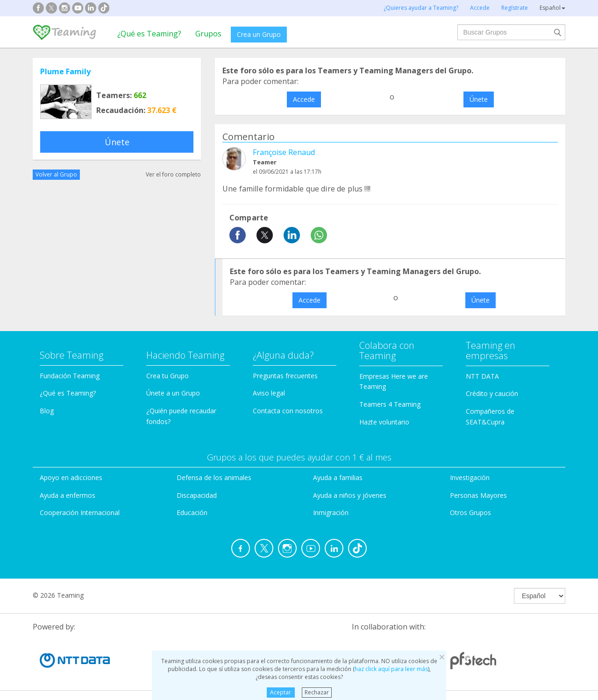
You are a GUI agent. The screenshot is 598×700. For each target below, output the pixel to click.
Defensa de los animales (214, 477)
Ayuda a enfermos (68, 495)
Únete (117, 142)
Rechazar (317, 692)
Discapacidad (197, 495)
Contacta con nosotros (288, 411)
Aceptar (281, 692)
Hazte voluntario (384, 422)
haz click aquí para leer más (391, 669)
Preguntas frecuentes (285, 376)
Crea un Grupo (259, 34)
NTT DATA (482, 376)
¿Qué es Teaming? (149, 34)
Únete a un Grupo (173, 393)
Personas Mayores (478, 495)
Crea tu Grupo (167, 376)
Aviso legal (269, 393)
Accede (304, 99)
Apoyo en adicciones (71, 477)
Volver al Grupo (56, 174)
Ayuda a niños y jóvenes (350, 495)
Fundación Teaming (70, 376)
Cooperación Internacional (80, 513)
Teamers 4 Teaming (390, 404)
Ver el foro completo (173, 174)
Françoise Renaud (284, 152)
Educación (192, 513)
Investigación (470, 477)
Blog (47, 411)
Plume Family (65, 71)
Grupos (208, 34)
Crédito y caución (492, 393)
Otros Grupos (470, 513)
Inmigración (331, 513)
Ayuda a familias (338, 477)
